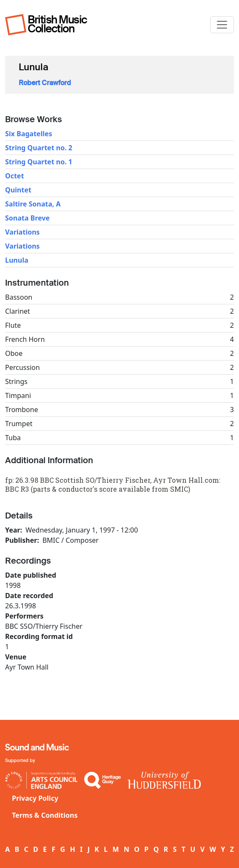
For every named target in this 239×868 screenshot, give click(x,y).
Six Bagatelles (29, 134)
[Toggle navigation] (222, 25)
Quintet (18, 190)
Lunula (17, 260)
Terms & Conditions (45, 815)
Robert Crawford (45, 83)
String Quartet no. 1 (39, 162)
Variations (22, 232)
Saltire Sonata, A (33, 204)
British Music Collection (57, 24)
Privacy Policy (35, 798)
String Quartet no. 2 (39, 148)
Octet (14, 176)
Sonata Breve (27, 218)
